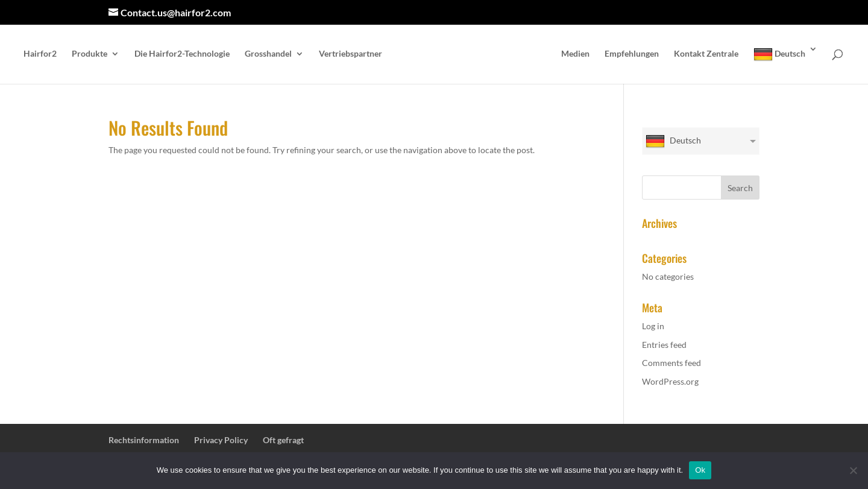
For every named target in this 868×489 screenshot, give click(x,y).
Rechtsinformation (144, 440)
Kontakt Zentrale (706, 54)
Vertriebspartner (351, 54)
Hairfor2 (40, 54)
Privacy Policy (221, 440)
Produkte (90, 54)
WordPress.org (670, 381)
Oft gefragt (283, 440)
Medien (575, 54)
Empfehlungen (632, 54)
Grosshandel (268, 54)
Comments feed (671, 363)
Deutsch (779, 54)
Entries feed (664, 345)
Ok (700, 470)
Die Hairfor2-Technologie (182, 54)
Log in (653, 326)
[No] (853, 470)
